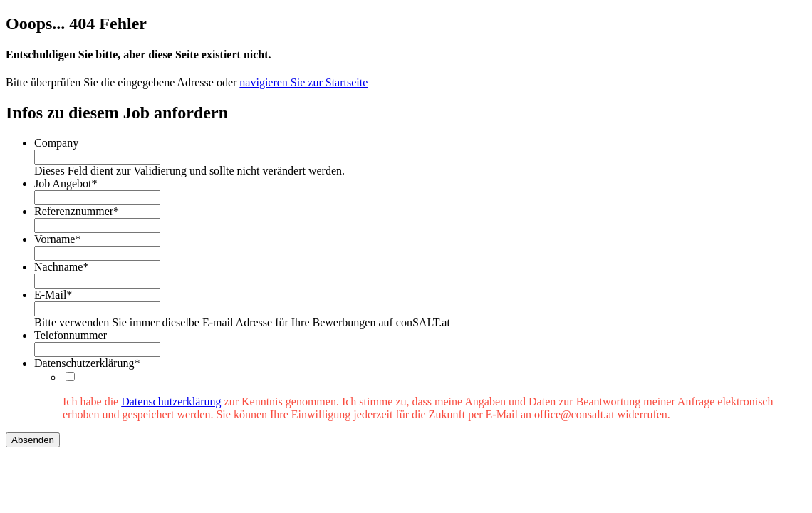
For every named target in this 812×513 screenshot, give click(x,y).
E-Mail (53, 295)
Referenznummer (77, 211)
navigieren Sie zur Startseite (303, 82)
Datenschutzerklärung (87, 363)
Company (56, 143)
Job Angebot (66, 183)
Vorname (57, 239)
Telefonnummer (71, 335)
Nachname (61, 267)
